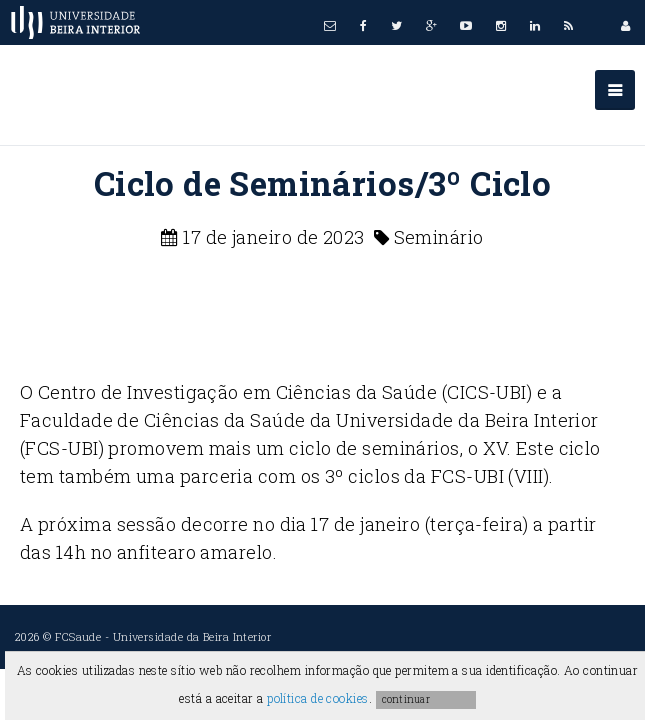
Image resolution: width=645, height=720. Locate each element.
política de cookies (318, 698)
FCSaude (78, 636)
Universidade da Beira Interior (192, 636)
